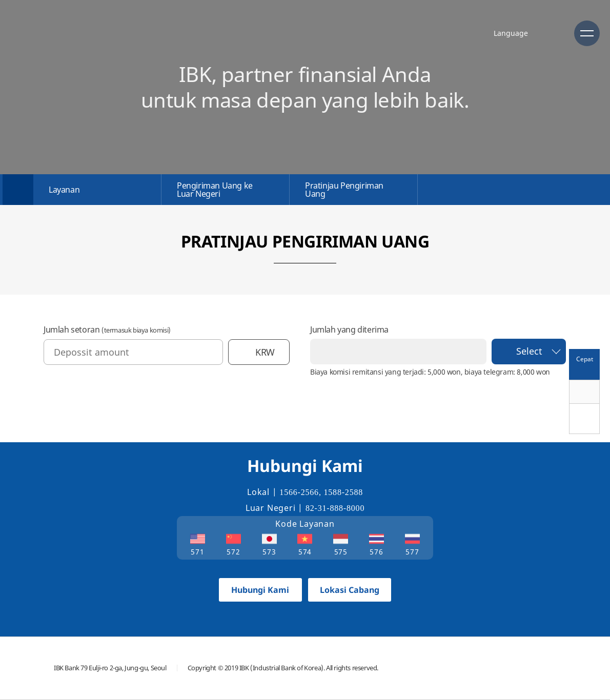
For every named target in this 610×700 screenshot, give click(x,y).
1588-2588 (344, 492)
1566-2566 (299, 492)
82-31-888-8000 (335, 508)
